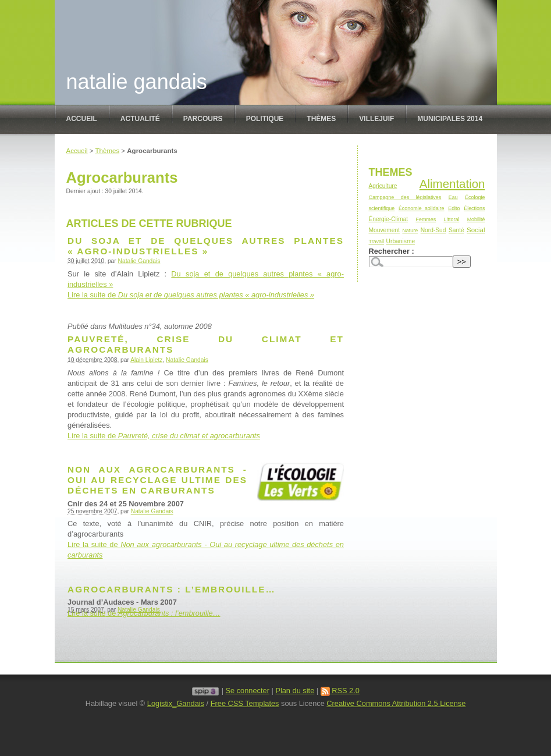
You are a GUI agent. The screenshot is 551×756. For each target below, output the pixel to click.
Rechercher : (392, 251)
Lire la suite (191, 295)
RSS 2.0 (340, 691)
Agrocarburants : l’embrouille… (172, 589)
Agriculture (383, 186)
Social (476, 230)
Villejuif (376, 119)
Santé (456, 230)
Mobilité (476, 219)
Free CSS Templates (245, 703)
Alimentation (452, 184)
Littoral (452, 219)
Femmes (426, 219)
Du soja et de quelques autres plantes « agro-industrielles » (206, 246)
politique (265, 119)
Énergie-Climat (389, 219)
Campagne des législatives (405, 197)
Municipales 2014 (450, 119)
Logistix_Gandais (176, 703)
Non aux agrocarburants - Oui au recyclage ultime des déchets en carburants (157, 480)
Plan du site (295, 691)
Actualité (140, 119)
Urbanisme (401, 241)
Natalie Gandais (137, 82)
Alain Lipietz (146, 360)
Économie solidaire (422, 208)
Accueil (82, 119)
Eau (453, 197)
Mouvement (384, 230)
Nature (410, 230)
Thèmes (321, 119)
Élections (474, 208)
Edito (454, 208)
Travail (377, 242)
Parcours (203, 119)
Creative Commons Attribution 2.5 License (396, 703)
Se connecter (248, 691)
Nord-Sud (433, 230)
